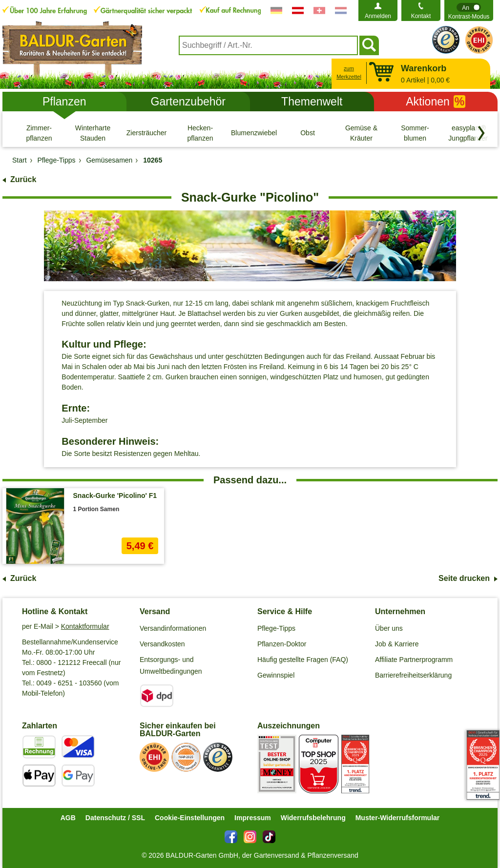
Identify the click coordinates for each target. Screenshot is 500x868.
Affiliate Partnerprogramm (414, 660)
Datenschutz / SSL (115, 818)
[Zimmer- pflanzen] (39, 133)
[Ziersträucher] (146, 133)
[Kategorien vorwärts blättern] (481, 133)
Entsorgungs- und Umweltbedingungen (171, 665)
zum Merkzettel (349, 72)
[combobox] (268, 45)
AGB (68, 818)
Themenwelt (312, 102)
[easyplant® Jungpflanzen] (469, 133)
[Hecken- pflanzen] (200, 133)
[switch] (469, 10)
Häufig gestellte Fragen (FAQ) (303, 660)
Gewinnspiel (276, 675)
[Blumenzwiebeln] (254, 133)
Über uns (389, 628)
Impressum (253, 818)
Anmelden (378, 16)
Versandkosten (162, 644)
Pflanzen (64, 102)
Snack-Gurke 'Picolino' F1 (115, 496)
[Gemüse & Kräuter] (361, 133)
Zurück (23, 179)
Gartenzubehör (188, 102)
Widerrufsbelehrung (313, 818)
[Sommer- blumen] (415, 133)
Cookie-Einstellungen (190, 818)
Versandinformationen (173, 628)
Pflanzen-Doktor (282, 644)
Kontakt (421, 16)
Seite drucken (464, 578)
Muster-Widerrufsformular (398, 818)
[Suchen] (369, 45)
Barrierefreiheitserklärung (413, 675)
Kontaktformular (85, 626)
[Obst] (308, 133)
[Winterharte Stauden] (93, 133)
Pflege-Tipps (276, 628)
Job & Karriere (397, 644)
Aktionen (436, 102)
